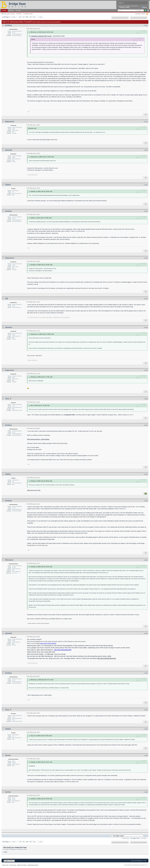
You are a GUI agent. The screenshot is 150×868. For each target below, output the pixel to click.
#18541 (146, 25)
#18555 (146, 633)
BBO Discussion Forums (8, 14)
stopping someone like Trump (41, 36)
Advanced (148, 11)
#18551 (146, 425)
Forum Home (13, 865)
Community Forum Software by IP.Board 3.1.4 (136, 865)
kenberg (8, 25)
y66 (7, 299)
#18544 (146, 185)
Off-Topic (19, 14)
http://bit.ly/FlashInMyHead (107, 658)
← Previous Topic (125, 839)
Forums (4, 10)
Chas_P (8, 399)
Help (144, 7)
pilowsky (9, 150)
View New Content (140, 14)
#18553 (146, 501)
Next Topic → (144, 839)
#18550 (146, 399)
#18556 (146, 673)
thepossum (10, 122)
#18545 (146, 211)
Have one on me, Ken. (34, 490)
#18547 (146, 299)
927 (24, 17)
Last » (41, 17)
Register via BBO (125, 7)
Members (11, 10)
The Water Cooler (28, 14)
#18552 (146, 474)
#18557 (146, 710)
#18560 (146, 792)
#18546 (146, 258)
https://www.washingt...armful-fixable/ (38, 439)
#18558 (146, 729)
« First (13, 17)
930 (34, 17)
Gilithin (8, 185)
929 (31, 17)
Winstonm (9, 560)
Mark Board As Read (33, 865)
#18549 (146, 370)
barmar (8, 755)
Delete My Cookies (22, 865)
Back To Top (6, 865)
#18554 (146, 560)
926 (20, 17)
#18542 (146, 122)
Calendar (18, 10)
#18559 (146, 755)
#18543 (146, 150)
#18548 (146, 328)
